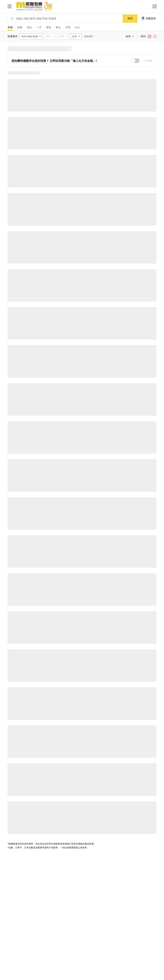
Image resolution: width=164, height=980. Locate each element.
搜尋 (130, 18)
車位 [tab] (58, 27)
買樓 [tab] (10, 27)
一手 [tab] (39, 27)
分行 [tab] (77, 27)
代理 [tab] (68, 27)
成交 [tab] (29, 27)
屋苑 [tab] (49, 27)
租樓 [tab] (20, 27)
